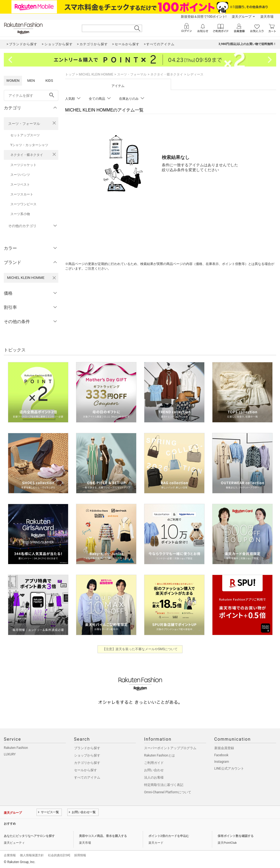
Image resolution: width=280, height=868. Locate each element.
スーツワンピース (23, 204)
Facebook (221, 755)
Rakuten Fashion (16, 748)
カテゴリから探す (87, 763)
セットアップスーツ (25, 135)
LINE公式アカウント (229, 768)
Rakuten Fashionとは (159, 755)
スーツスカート (22, 194)
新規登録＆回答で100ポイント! (204, 17)
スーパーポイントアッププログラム (170, 748)
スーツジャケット (23, 165)
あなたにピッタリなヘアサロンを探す (29, 836)
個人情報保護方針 (32, 855)
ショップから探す (87, 755)
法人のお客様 (154, 777)
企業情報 (10, 855)
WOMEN (13, 81)
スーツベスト (20, 185)
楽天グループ (242, 17)
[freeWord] (31, 95)
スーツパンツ (20, 175)
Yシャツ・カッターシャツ (29, 145)
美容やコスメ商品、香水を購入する (103, 836)
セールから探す (86, 770)
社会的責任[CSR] (59, 855)
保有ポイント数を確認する (236, 836)
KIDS (49, 81)
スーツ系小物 (20, 214)
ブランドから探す (87, 748)
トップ (70, 74)
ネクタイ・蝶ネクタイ (27, 155)
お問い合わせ (154, 770)
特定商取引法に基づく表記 (164, 785)
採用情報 (80, 855)
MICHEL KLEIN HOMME (96, 74)
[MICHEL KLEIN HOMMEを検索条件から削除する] (54, 278)
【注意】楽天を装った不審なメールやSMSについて (140, 649)
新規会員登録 (224, 748)
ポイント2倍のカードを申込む (169, 836)
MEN (31, 81)
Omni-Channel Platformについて (168, 792)
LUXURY (10, 754)
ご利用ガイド (154, 763)
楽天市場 (267, 17)
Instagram (222, 762)
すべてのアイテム (87, 777)
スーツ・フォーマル (24, 124)
